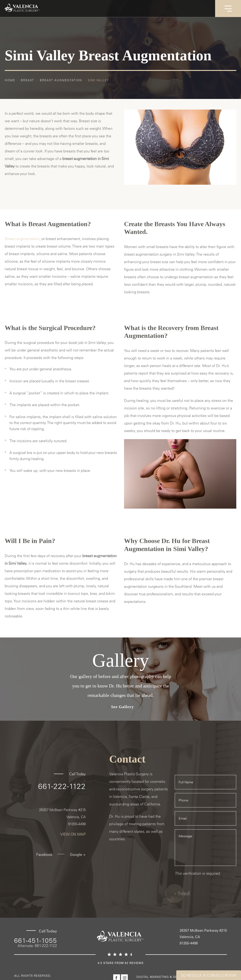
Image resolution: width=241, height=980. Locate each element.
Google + (78, 854)
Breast (27, 80)
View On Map (73, 834)
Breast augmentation (22, 239)
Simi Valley (98, 80)
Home (10, 80)
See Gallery (123, 707)
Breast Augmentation (61, 80)
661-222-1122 (62, 786)
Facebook (44, 854)
